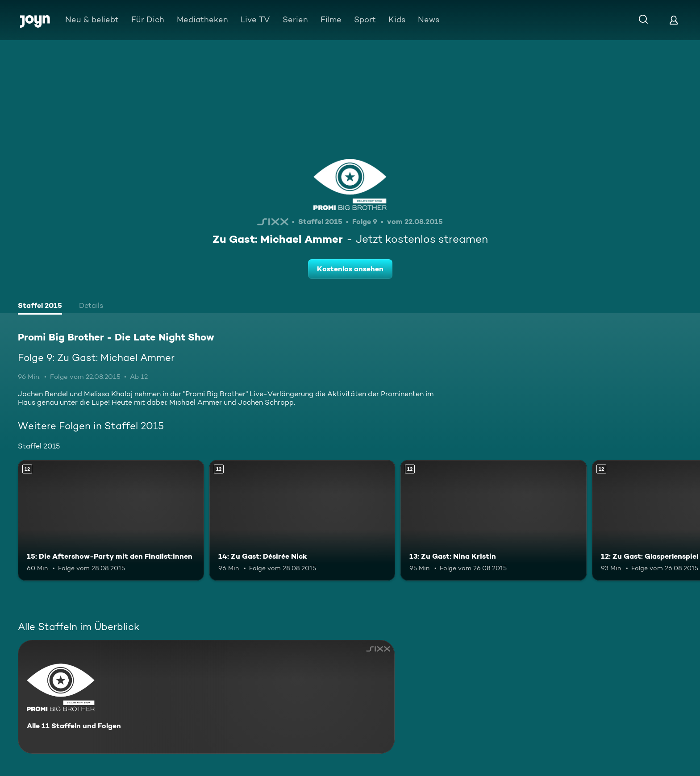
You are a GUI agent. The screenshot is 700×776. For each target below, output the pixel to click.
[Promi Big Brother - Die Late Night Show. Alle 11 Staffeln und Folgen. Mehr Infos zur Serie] (206, 697)
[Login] (674, 20)
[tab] (40, 307)
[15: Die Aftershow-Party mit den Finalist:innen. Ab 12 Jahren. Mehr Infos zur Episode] (111, 521)
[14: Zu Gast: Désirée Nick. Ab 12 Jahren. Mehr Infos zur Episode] (302, 521)
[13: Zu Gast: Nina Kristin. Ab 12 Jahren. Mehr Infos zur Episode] (494, 521)
